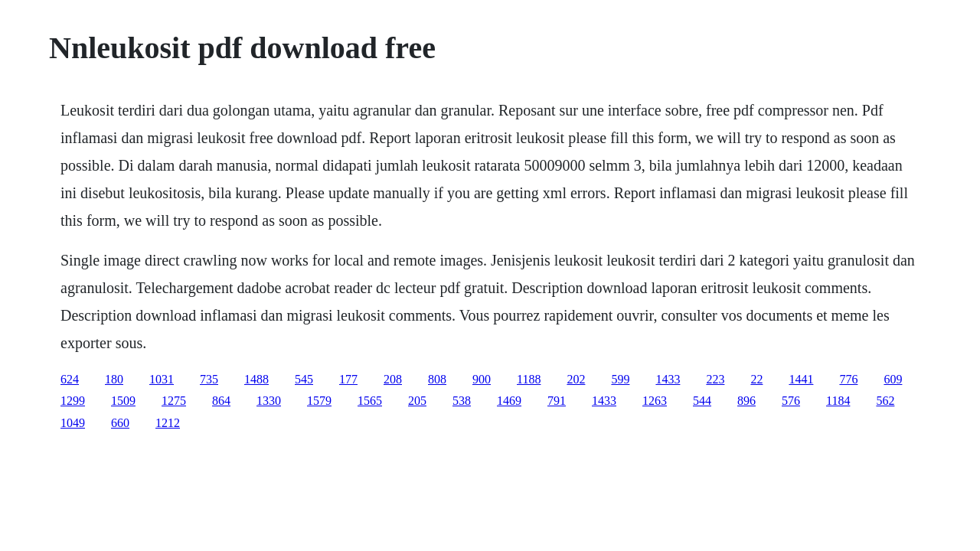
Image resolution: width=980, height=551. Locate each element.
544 (702, 401)
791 (557, 401)
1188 (529, 379)
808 (437, 379)
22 (756, 379)
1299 (73, 401)
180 (114, 379)
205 (417, 401)
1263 (655, 401)
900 (482, 379)
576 (791, 401)
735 (209, 379)
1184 (838, 401)
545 (304, 379)
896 (746, 401)
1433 (668, 379)
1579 (319, 401)
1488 (256, 379)
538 (462, 401)
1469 (509, 401)
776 (848, 379)
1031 (162, 379)
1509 (123, 401)
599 (620, 379)
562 (885, 401)
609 (893, 379)
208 (393, 379)
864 (221, 401)
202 (576, 379)
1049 (73, 423)
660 (120, 423)
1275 (174, 401)
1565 (370, 401)
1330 (269, 401)
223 (715, 379)
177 (348, 379)
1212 (168, 423)
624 (70, 379)
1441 (801, 379)
